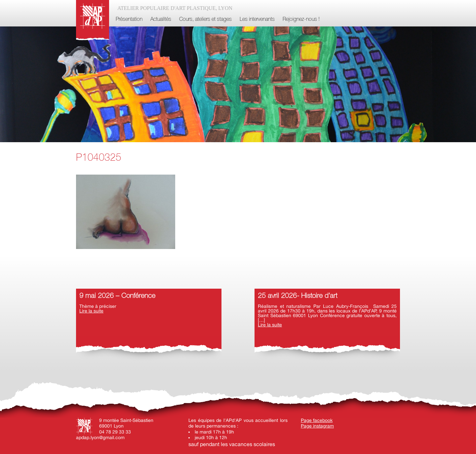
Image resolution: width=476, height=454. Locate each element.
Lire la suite (91, 311)
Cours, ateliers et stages (205, 20)
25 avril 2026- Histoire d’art (297, 296)
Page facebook (317, 420)
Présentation (129, 20)
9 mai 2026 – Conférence (117, 296)
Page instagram (317, 426)
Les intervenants (257, 20)
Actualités (161, 20)
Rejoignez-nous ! (301, 20)
